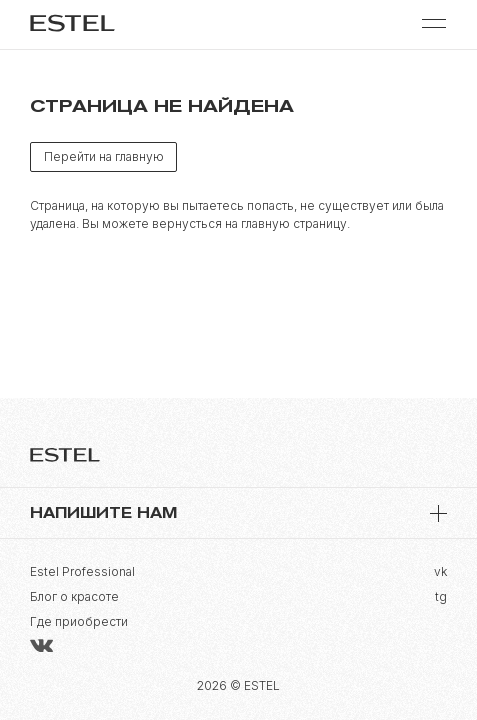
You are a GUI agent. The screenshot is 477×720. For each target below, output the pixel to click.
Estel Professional (82, 571)
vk (440, 571)
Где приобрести (79, 621)
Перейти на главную (104, 156)
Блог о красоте (74, 596)
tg (441, 596)
